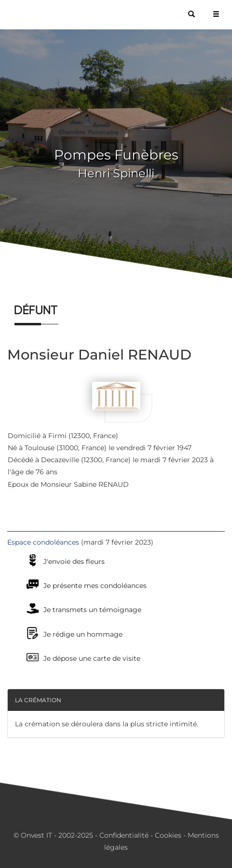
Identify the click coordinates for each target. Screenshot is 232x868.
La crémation (38, 700)
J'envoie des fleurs (74, 561)
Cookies (168, 835)
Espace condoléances (43, 542)
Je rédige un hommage (83, 634)
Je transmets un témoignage (92, 610)
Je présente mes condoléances (95, 586)
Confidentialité (124, 835)
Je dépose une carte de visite (92, 658)
